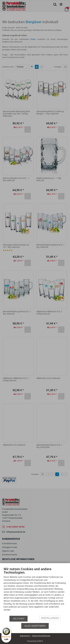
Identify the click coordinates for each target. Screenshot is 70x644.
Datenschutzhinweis (41, 636)
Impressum (25, 636)
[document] (35, 591)
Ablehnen (18, 619)
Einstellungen (50, 618)
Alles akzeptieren (35, 626)
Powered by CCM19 (35, 641)
